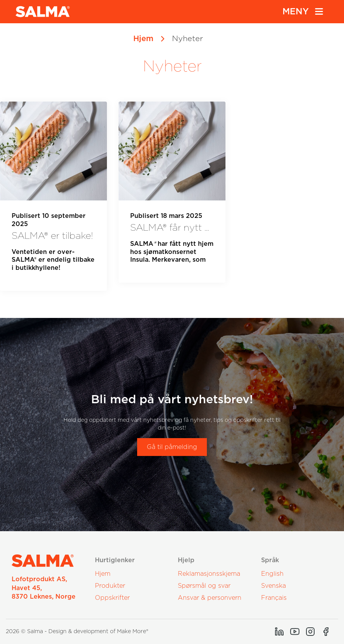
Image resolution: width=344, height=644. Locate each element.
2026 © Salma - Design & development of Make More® (77, 632)
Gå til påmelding (172, 447)
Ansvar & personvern (210, 598)
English (272, 574)
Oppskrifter (112, 598)
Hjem (143, 39)
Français (274, 598)
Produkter (110, 586)
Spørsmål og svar (204, 586)
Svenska (273, 586)
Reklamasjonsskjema (209, 574)
